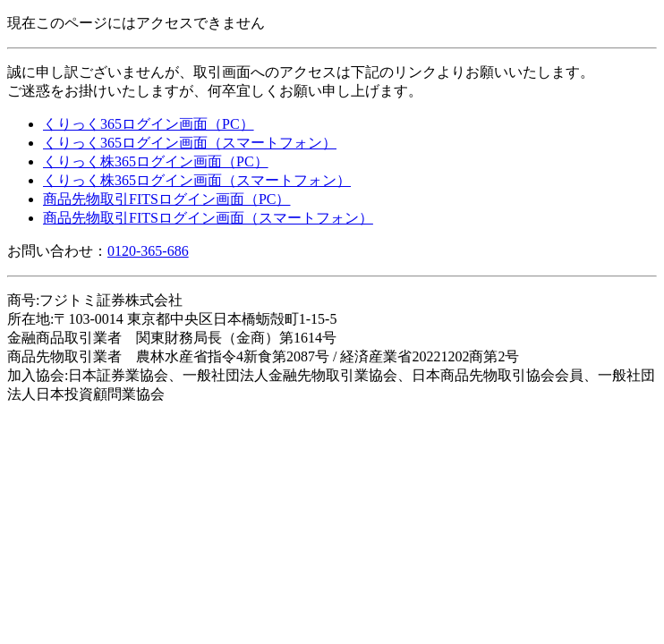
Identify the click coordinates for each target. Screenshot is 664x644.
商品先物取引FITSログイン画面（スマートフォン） (208, 218)
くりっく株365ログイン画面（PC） (156, 161)
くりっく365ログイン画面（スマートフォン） (190, 143)
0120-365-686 (148, 251)
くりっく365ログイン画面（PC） (149, 124)
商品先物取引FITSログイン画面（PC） (166, 199)
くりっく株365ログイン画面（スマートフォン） (197, 180)
